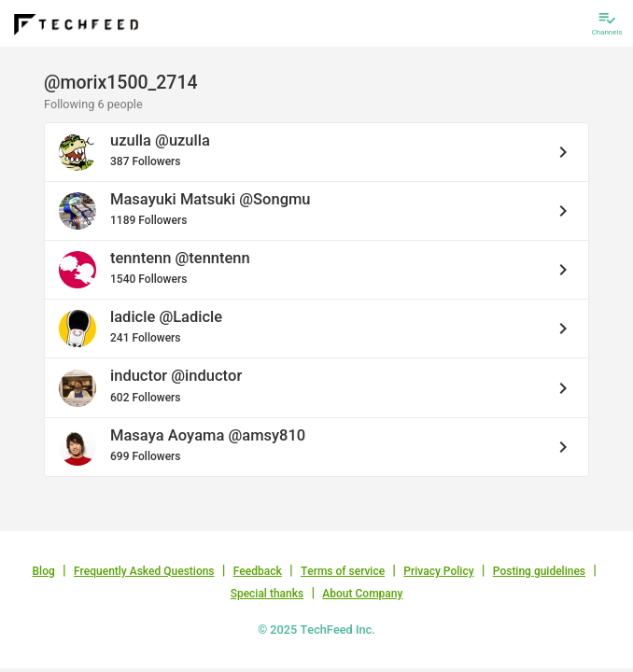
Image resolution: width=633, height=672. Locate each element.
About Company (362, 594)
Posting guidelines (539, 571)
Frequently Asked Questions (144, 571)
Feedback (258, 571)
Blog (44, 571)
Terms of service (343, 571)
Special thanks (267, 594)
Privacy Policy (438, 571)
